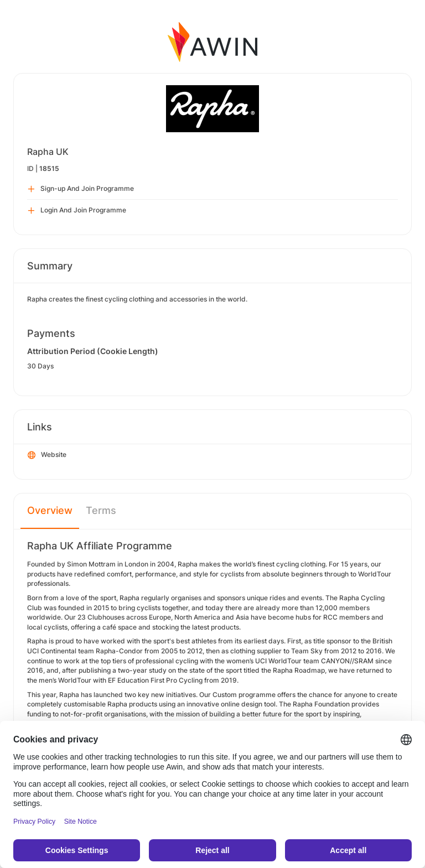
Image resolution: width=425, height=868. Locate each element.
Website (47, 455)
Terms (101, 510)
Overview (50, 510)
